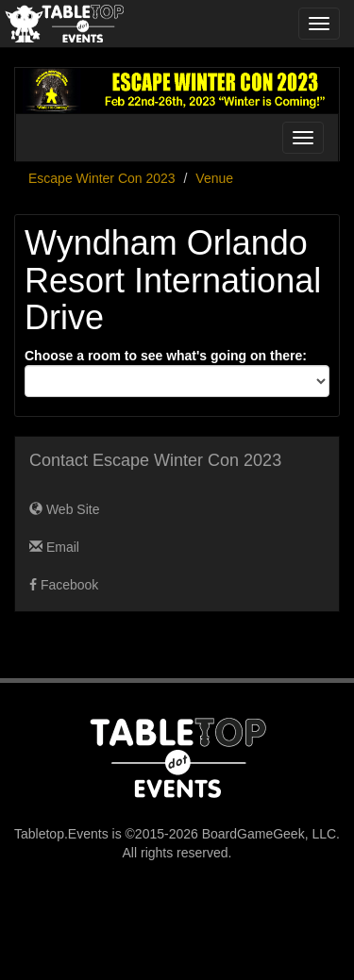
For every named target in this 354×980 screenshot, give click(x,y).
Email (54, 547)
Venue (214, 178)
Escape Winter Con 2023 (102, 178)
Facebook (64, 585)
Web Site (64, 509)
